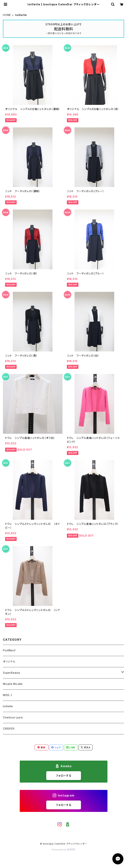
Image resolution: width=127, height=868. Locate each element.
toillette (8, 706)
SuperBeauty (12, 673)
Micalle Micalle (13, 684)
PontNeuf (9, 650)
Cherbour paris (13, 717)
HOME (7, 15)
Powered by (64, 850)
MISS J (7, 695)
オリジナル (9, 661)
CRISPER (9, 729)
